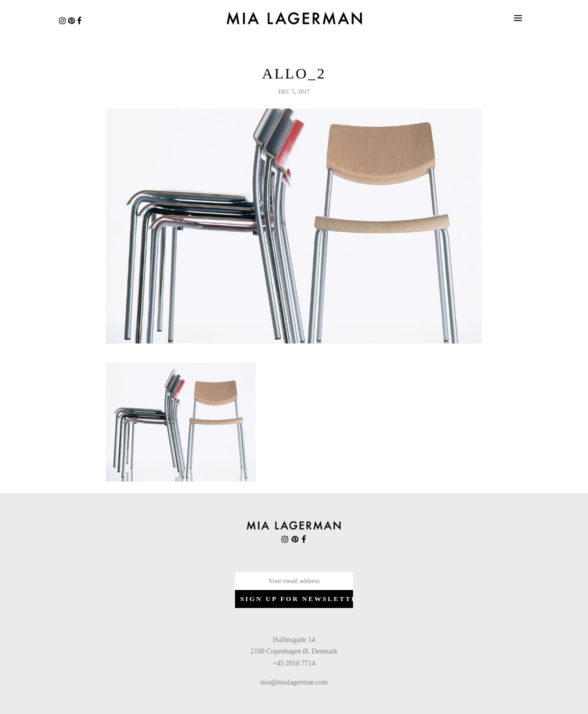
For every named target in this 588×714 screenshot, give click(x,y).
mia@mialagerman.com (294, 682)
